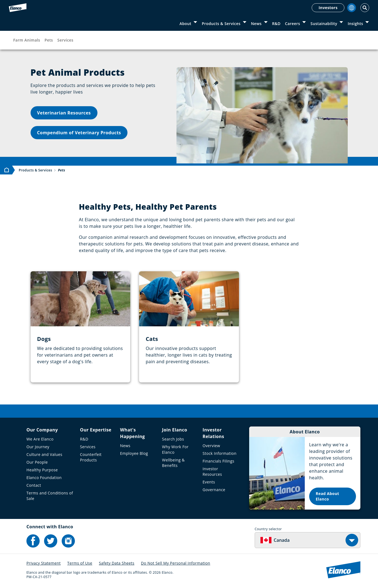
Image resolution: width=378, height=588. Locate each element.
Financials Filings (218, 461)
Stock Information (220, 453)
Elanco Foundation (44, 478)
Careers (293, 24)
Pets (49, 40)
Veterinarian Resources (64, 113)
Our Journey (38, 447)
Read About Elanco (327, 496)
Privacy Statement (43, 563)
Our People (37, 462)
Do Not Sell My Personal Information (176, 563)
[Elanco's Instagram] (68, 541)
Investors (328, 8)
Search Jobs (173, 439)
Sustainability (324, 24)
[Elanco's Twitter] (51, 541)
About (185, 24)
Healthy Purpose (42, 470)
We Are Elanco (40, 439)
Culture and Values (44, 454)
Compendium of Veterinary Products (79, 133)
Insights (355, 24)
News (256, 24)
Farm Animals (27, 40)
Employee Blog (134, 453)
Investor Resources (212, 471)
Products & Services (221, 24)
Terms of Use (80, 563)
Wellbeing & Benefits (173, 463)
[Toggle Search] (365, 8)
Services (65, 40)
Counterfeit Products (91, 457)
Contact (34, 485)
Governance (214, 490)
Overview (211, 446)
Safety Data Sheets (117, 563)
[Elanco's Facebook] (33, 541)
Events (209, 482)
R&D (276, 24)
